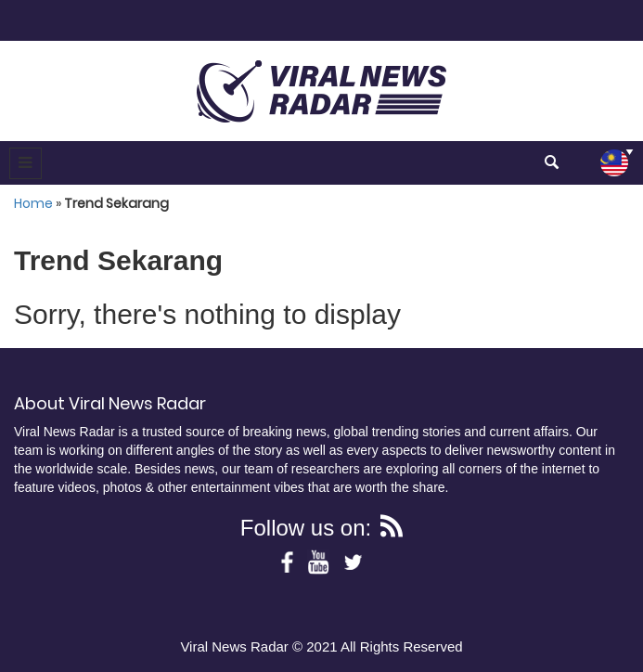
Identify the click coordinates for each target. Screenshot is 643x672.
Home (33, 203)
